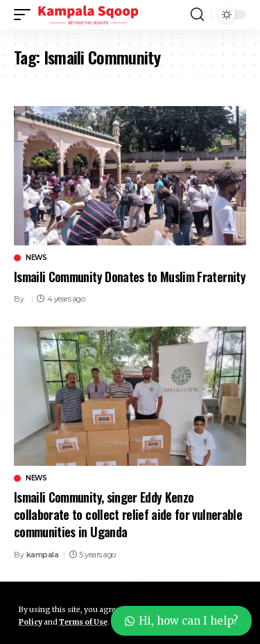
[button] (26, 15)
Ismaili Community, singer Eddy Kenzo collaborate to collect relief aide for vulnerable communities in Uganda (128, 514)
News (36, 258)
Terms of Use (83, 622)
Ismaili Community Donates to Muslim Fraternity (130, 277)
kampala (43, 555)
